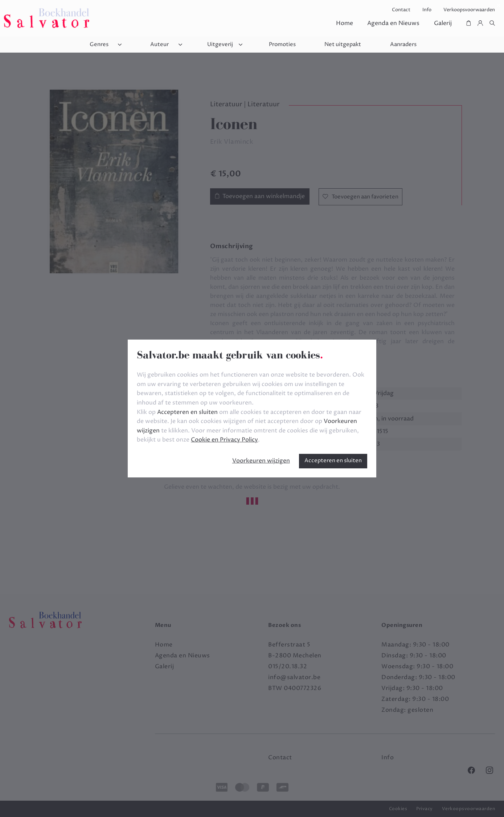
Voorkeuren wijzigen (261, 461)
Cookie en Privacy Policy (224, 440)
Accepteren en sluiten (333, 461)
